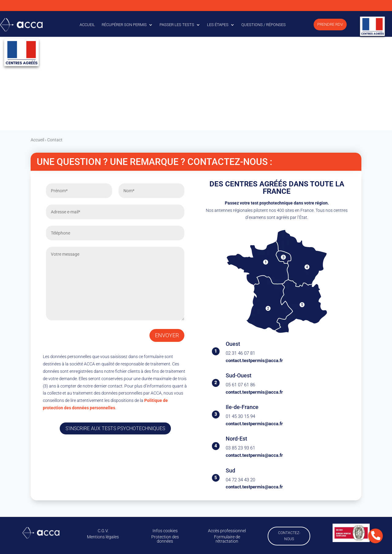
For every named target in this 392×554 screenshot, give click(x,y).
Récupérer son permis (124, 25)
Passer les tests (177, 25)
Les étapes (218, 25)
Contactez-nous (289, 536)
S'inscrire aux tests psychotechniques (115, 428)
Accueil (87, 25)
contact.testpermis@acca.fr (254, 361)
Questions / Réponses (264, 25)
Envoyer (167, 335)
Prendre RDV (330, 24)
